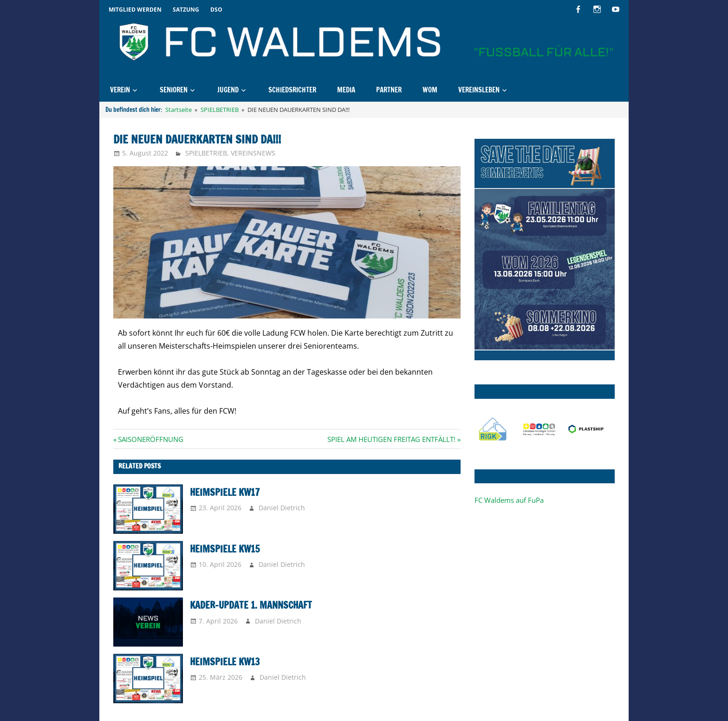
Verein (120, 90)
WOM (430, 90)
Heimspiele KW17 (225, 492)
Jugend (228, 90)
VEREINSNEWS (253, 153)
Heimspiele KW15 (225, 549)
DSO (216, 10)
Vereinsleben (479, 90)
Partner (389, 90)
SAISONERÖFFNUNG (150, 439)
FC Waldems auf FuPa (509, 500)
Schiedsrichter (292, 90)
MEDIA (346, 90)
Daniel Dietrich (282, 508)
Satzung (186, 10)
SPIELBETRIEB (206, 153)
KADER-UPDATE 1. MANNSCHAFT (251, 605)
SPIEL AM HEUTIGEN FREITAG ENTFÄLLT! (391, 439)
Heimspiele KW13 (225, 662)
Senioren (174, 90)
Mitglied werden (135, 10)
